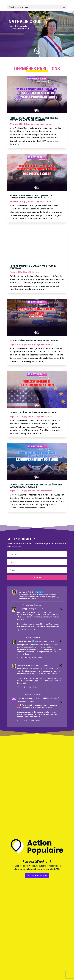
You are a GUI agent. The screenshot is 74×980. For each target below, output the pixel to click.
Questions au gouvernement (39, 124)
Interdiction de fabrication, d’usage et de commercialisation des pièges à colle (31, 197)
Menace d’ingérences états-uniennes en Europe (34, 413)
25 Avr (41, 609)
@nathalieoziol (36, 665)
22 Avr (46, 665)
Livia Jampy (22, 609)
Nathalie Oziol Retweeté (33, 605)
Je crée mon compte (37, 876)
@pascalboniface (41, 641)
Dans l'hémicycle (32, 272)
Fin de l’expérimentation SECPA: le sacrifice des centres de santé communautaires (34, 119)
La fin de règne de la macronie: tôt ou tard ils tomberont (33, 267)
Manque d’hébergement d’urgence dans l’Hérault (35, 340)
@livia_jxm (32, 609)
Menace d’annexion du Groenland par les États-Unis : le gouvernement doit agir (37, 486)
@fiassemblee (22, 702)
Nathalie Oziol (24, 665)
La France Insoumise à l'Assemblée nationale (37, 698)
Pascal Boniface (24, 641)
